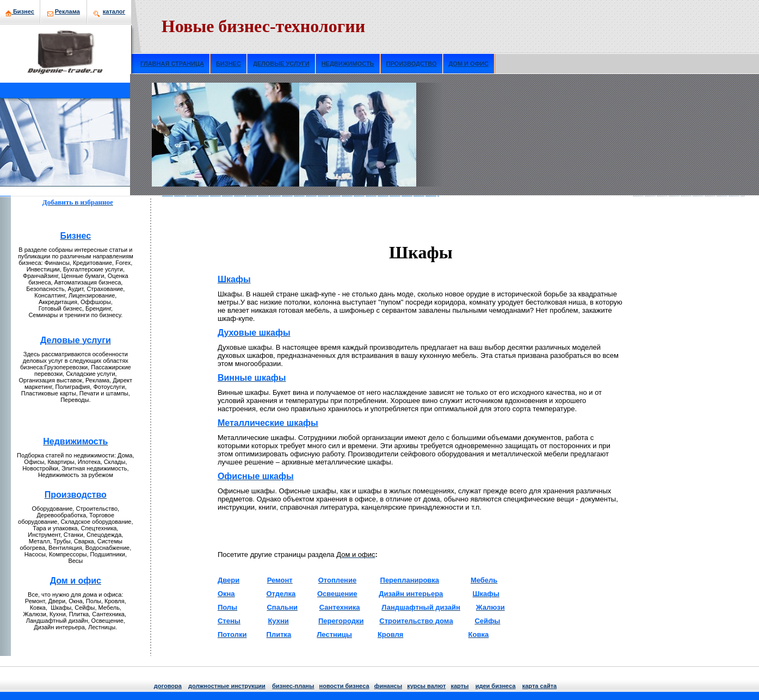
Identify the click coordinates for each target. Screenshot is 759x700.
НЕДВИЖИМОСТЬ (348, 64)
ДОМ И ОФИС (469, 64)
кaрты (459, 686)
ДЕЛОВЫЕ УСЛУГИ (281, 64)
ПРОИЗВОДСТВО (412, 64)
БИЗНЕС (229, 64)
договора (168, 686)
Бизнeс (24, 11)
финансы (388, 686)
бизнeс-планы (293, 686)
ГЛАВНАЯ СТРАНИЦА (172, 64)
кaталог (114, 11)
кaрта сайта (539, 686)
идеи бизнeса (496, 686)
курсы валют (426, 686)
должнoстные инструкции (227, 686)
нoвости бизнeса (344, 686)
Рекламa (67, 11)
